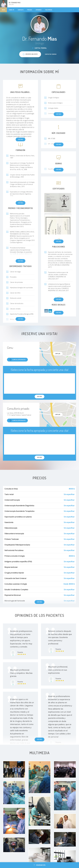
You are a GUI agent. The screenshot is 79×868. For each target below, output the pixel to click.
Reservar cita (40, 865)
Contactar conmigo (51, 54)
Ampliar (58, 354)
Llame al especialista (17, 360)
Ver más (59, 241)
